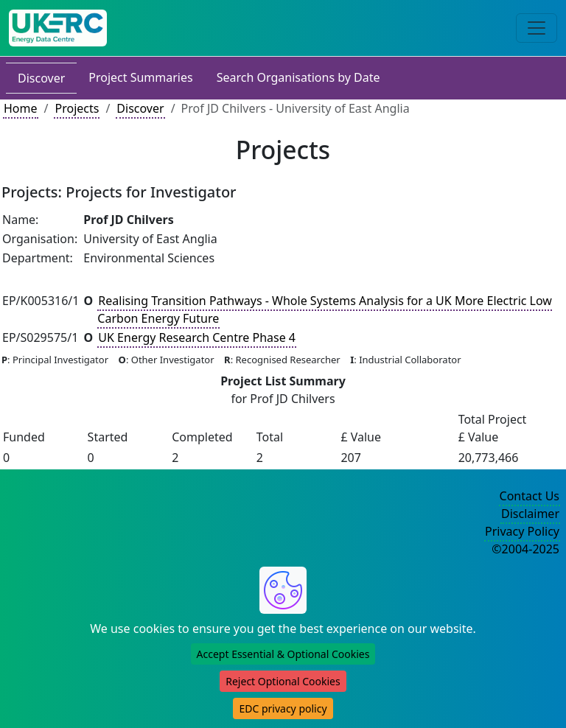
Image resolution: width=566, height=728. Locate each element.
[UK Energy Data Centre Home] (58, 28)
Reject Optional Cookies (283, 681)
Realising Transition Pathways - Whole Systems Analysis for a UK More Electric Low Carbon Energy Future (325, 309)
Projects (77, 108)
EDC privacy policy (283, 708)
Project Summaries (140, 77)
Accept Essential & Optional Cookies (283, 654)
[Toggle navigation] (537, 28)
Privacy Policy (522, 531)
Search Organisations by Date (298, 77)
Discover (41, 78)
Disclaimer (530, 514)
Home (21, 108)
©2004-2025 (525, 549)
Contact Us (530, 496)
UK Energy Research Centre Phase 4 (197, 337)
